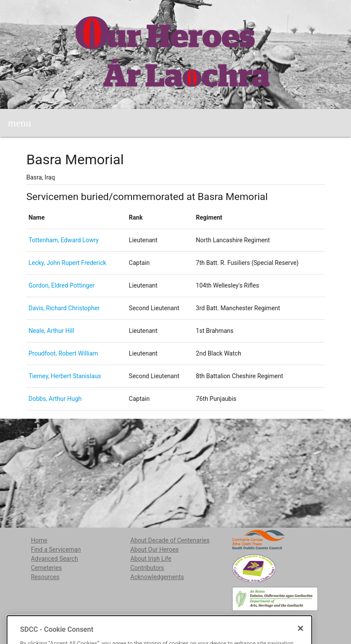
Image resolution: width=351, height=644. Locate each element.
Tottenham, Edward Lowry (63, 240)
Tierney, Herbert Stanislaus (65, 376)
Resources (45, 577)
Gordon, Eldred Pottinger (61, 285)
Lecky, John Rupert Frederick (67, 263)
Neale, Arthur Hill (51, 331)
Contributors (147, 568)
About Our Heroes (154, 549)
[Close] (300, 639)
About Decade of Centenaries (170, 540)
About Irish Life (151, 559)
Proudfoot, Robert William (63, 353)
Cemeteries (46, 568)
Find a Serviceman (56, 549)
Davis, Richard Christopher (64, 308)
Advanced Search (54, 559)
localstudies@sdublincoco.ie (98, 622)
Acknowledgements (157, 577)
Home (39, 540)
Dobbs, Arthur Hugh (55, 399)
